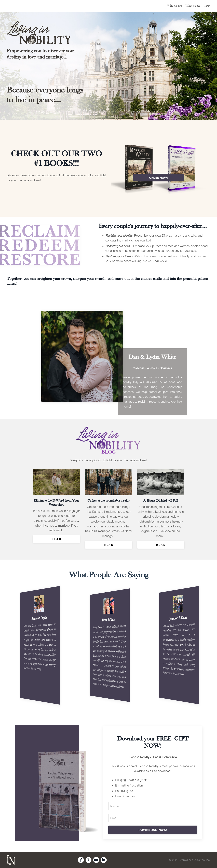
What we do (193, 6)
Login (207, 6)
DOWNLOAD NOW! (153, 830)
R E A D (56, 539)
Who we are (174, 6)
